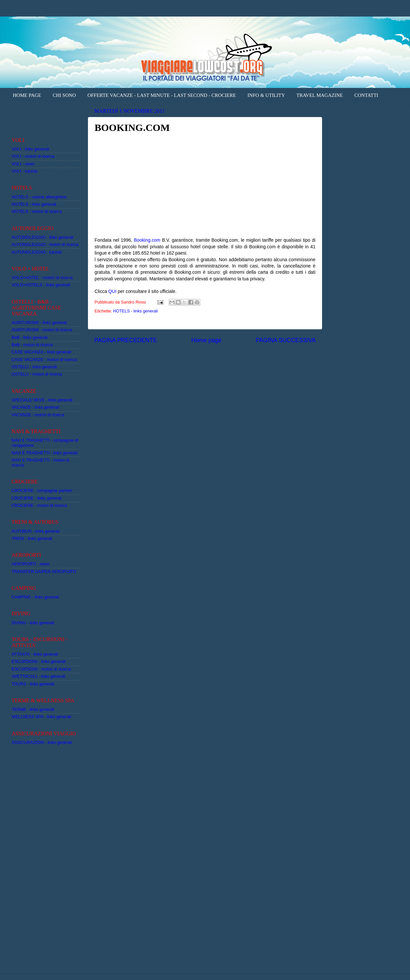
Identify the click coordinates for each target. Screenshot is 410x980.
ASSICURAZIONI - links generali (42, 743)
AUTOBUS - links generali (36, 531)
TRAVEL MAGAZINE (320, 95)
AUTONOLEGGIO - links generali (42, 237)
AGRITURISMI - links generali (39, 323)
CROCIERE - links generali (37, 498)
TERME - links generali (33, 710)
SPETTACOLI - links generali (38, 676)
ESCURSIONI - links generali (39, 662)
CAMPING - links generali (35, 597)
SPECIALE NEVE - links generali (42, 400)
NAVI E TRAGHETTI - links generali (45, 453)
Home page (206, 340)
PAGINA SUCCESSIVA (286, 340)
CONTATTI (366, 95)
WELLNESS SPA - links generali (41, 717)
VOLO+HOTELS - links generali (41, 285)
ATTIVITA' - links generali (35, 654)
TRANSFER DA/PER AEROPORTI (44, 572)
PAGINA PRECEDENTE (126, 340)
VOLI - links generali (30, 149)
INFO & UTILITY (266, 95)
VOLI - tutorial (24, 171)
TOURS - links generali (33, 684)
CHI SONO (64, 95)
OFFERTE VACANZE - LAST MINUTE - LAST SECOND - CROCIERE (162, 95)
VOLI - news (23, 164)
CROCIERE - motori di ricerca (39, 506)
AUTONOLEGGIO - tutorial (37, 252)
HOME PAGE (27, 95)
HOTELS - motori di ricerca (37, 212)
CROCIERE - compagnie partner (42, 491)
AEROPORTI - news (31, 564)
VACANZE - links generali (35, 407)
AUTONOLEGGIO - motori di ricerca (45, 245)
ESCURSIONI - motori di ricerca (41, 669)
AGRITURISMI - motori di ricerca (42, 330)
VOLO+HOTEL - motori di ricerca (42, 278)
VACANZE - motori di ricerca (38, 415)
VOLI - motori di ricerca (33, 156)
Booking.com (147, 240)
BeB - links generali (30, 338)
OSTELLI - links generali (34, 367)
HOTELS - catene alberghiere (39, 197)
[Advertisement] (50, 115)
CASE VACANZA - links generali (41, 352)
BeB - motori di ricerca (32, 345)
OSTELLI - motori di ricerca (37, 374)
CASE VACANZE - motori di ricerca (44, 360)
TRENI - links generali (32, 539)
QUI (113, 291)
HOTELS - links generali (135, 311)
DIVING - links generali (33, 623)
